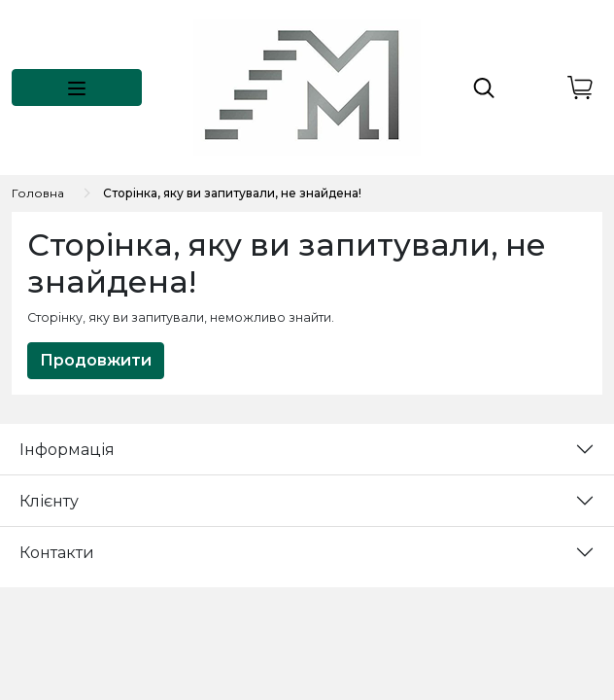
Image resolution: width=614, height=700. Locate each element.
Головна (38, 193)
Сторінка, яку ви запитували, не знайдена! (232, 193)
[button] (77, 87)
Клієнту (49, 501)
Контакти (57, 553)
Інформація (67, 450)
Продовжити (96, 360)
